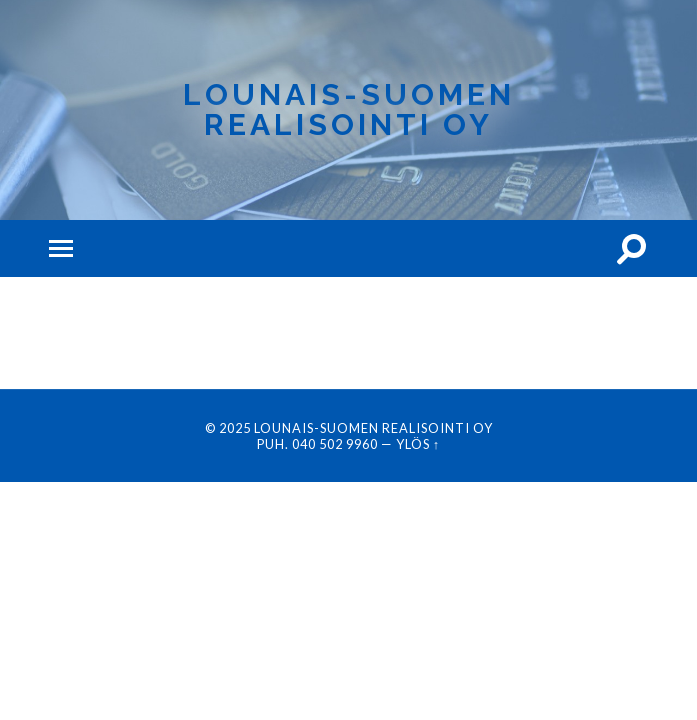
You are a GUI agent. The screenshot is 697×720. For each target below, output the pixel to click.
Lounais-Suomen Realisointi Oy (349, 109)
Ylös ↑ (418, 444)
